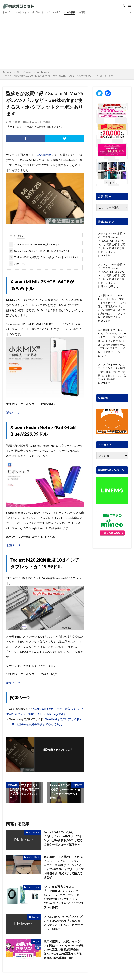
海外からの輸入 (25, 72)
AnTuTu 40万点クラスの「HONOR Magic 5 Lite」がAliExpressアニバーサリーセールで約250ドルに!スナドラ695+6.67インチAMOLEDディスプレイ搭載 (63, 897)
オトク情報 (73, 12)
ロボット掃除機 (33, 857)
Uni (103, 255)
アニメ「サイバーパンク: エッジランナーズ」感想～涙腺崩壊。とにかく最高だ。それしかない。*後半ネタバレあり (112, 372)
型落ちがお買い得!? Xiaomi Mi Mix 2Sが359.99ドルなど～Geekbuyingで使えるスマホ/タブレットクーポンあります (59, 76)
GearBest (35, 918)
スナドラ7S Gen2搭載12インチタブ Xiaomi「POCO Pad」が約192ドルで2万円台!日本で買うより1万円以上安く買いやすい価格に (111, 243)
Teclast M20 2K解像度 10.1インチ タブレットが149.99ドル (44, 257)
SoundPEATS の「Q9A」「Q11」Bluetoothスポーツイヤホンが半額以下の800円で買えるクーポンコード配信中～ (63, 838)
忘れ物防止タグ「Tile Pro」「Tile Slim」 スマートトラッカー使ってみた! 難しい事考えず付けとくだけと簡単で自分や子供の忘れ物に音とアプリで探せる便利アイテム (112, 306)
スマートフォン (22, 12)
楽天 (38, 942)
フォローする (59, 754)
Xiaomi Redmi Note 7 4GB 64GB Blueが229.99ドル (39, 251)
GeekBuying (43, 72)
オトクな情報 (44, 122)
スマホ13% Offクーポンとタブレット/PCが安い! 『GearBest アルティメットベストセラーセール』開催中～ (63, 923)
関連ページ (18, 264)
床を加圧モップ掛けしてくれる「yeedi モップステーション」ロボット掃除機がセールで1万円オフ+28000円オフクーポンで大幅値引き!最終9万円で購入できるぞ (64, 867)
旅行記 (87, 12)
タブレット (40, 12)
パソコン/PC (57, 12)
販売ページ (13, 413)
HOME (9, 72)
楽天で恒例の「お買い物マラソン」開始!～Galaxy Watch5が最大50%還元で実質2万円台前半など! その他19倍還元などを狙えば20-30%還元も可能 (64, 950)
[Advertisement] (67, 41)
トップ (6, 12)
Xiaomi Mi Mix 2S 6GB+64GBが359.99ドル (35, 244)
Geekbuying (44, 155)
